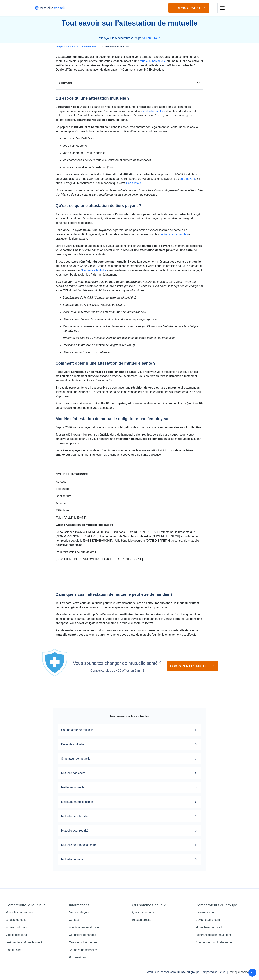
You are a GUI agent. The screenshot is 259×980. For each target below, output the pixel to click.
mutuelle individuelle (153, 61)
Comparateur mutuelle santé (214, 942)
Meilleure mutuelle (130, 787)
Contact (74, 920)
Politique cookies (240, 972)
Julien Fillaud (152, 38)
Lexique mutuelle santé (95, 47)
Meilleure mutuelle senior (130, 802)
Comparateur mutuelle (67, 47)
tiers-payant (187, 179)
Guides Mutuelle (16, 920)
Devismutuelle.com (208, 920)
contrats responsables (174, 234)
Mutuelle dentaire (130, 859)
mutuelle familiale (154, 111)
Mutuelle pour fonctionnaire (130, 845)
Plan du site (13, 950)
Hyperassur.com (206, 912)
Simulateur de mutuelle (130, 759)
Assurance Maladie (94, 270)
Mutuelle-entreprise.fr (209, 927)
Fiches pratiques (16, 927)
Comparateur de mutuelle (130, 730)
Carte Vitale (134, 183)
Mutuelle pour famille (130, 816)
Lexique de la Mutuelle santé (24, 942)
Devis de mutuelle (130, 744)
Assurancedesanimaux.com (213, 935)
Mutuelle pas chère (130, 773)
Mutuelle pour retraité (130, 831)
